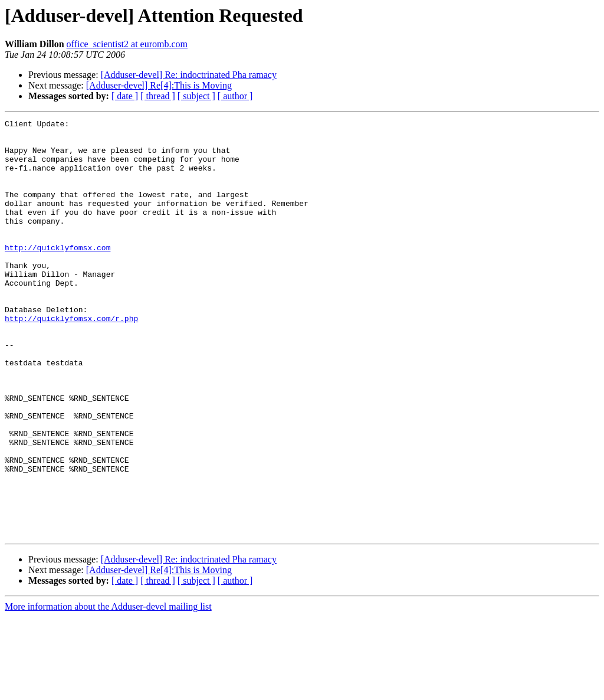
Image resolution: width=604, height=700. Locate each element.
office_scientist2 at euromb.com (127, 44)
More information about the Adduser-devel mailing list (108, 690)
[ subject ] (196, 96)
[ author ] (235, 96)
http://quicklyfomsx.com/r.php (71, 359)
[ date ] (125, 96)
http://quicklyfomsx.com (58, 274)
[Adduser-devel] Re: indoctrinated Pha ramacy (189, 75)
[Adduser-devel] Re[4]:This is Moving (159, 85)
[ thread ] (158, 96)
